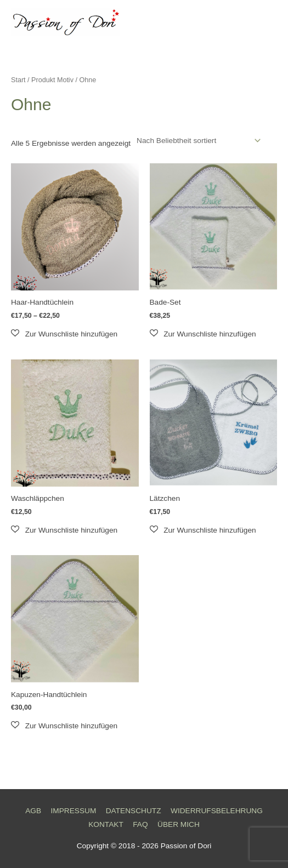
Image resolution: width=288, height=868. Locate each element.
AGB (33, 811)
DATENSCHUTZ (134, 811)
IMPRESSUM (73, 811)
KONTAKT (106, 824)
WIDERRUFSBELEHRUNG (217, 811)
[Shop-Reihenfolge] (197, 141)
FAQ (140, 824)
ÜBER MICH (179, 824)
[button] (64, 334)
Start (18, 80)
